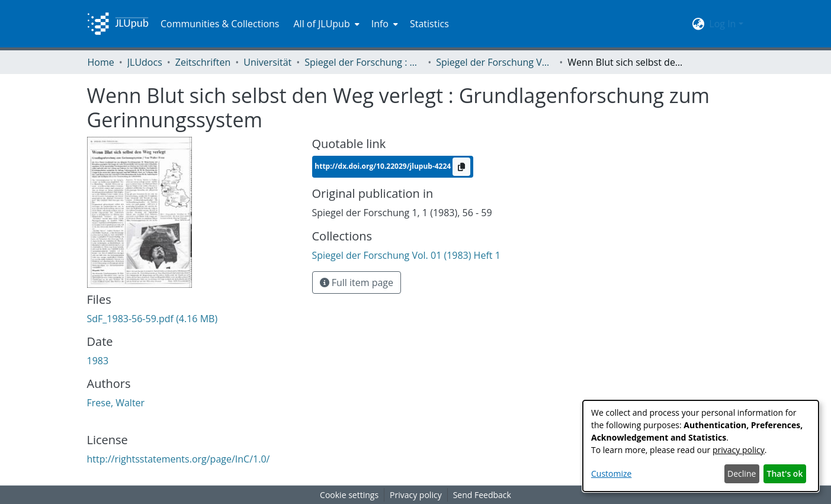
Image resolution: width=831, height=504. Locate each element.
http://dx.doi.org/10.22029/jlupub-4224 (384, 166)
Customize (611, 473)
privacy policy (739, 450)
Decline (742, 473)
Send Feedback (482, 495)
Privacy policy (416, 495)
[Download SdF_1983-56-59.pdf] (153, 319)
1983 (98, 361)
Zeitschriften (203, 62)
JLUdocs (145, 62)
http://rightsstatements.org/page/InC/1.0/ (179, 459)
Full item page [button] (357, 283)
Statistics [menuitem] (429, 24)
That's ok (785, 473)
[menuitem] (325, 24)
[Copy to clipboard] (461, 167)
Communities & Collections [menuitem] (220, 24)
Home (101, 62)
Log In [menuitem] (722, 24)
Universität (267, 62)
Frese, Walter (116, 403)
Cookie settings (349, 495)
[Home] (118, 24)
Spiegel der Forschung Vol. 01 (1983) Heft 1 (495, 62)
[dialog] (701, 446)
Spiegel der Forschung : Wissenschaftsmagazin (364, 62)
